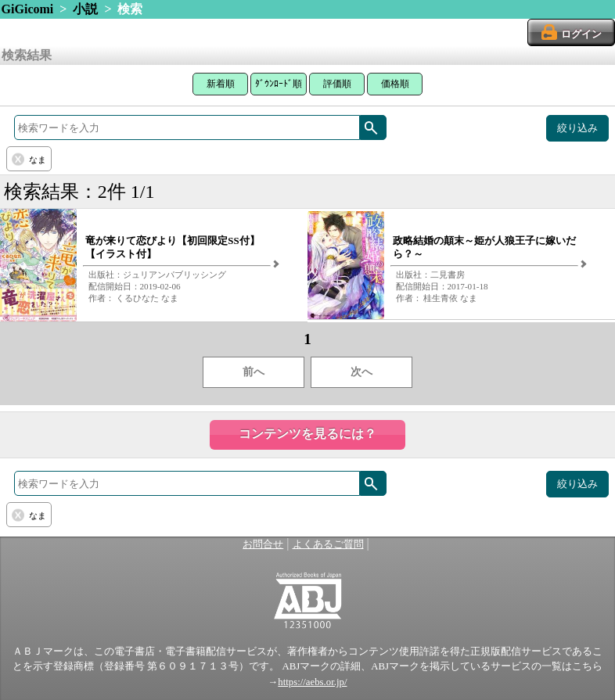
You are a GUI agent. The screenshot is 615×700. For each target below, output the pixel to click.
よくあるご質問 (328, 544)
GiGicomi (28, 9)
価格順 (395, 84)
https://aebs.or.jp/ (312, 682)
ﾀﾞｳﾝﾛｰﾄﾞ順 (279, 84)
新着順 (221, 84)
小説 (85, 9)
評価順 (337, 84)
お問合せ (263, 544)
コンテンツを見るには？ (307, 434)
